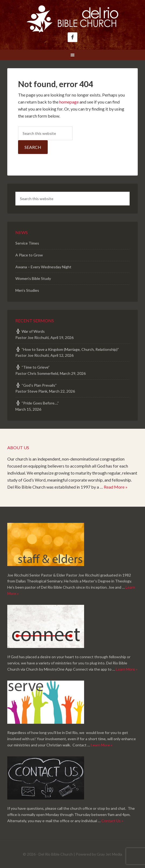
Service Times (27, 243)
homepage (69, 102)
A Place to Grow (29, 255)
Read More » (116, 487)
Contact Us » (112, 821)
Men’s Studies (27, 290)
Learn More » (127, 669)
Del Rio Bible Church (72, 19)
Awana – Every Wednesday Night (43, 267)
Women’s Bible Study (33, 278)
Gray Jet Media (109, 854)
